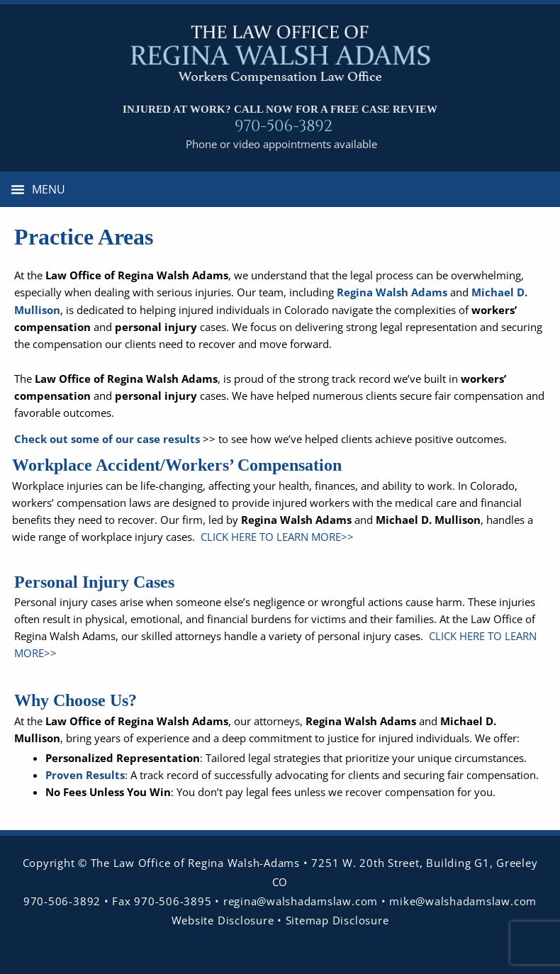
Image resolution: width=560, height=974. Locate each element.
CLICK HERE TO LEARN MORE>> (276, 537)
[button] (38, 189)
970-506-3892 (284, 126)
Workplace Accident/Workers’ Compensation (177, 465)
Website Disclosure (223, 920)
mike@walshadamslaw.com (463, 901)
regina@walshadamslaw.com (302, 901)
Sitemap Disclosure (337, 920)
